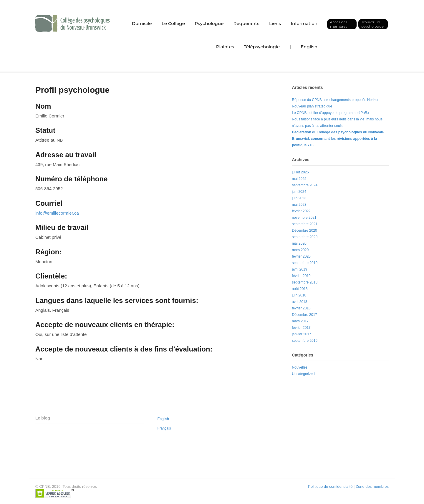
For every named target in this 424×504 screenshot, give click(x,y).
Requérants (246, 23)
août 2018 (300, 289)
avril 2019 (299, 269)
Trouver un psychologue (372, 24)
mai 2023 (299, 205)
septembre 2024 (305, 185)
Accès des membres (339, 24)
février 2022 (301, 211)
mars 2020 (300, 250)
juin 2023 (299, 198)
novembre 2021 (304, 218)
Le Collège (173, 23)
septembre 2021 (305, 224)
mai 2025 (299, 179)
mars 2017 (300, 321)
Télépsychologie (262, 47)
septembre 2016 (305, 341)
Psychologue (209, 23)
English (309, 47)
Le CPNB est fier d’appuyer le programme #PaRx (330, 113)
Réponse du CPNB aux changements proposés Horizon (336, 100)
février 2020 (301, 256)
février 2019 (301, 276)
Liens (275, 23)
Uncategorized (303, 374)
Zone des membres (372, 486)
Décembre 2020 (304, 231)
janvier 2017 (301, 334)
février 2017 (301, 328)
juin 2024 (299, 192)
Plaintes (225, 47)
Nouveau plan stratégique (312, 106)
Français (164, 428)
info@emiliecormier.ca (57, 213)
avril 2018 (299, 302)
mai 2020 (299, 243)
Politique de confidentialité (330, 486)
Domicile (142, 23)
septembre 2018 (305, 282)
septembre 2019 (305, 263)
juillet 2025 (300, 172)
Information (304, 23)
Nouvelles (300, 367)
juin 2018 (299, 295)
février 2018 (301, 308)
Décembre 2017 (304, 315)
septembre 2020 (305, 237)
